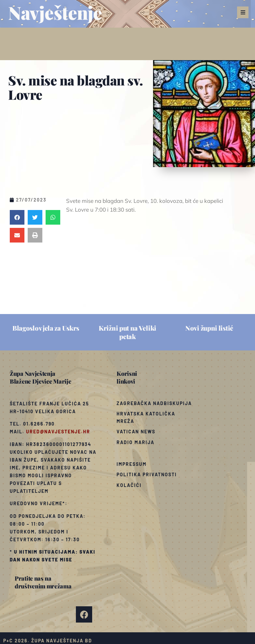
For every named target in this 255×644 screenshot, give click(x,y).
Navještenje (55, 12)
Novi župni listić (209, 328)
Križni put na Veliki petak (127, 332)
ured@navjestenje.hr (58, 432)
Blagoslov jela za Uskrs (46, 328)
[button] (243, 12)
